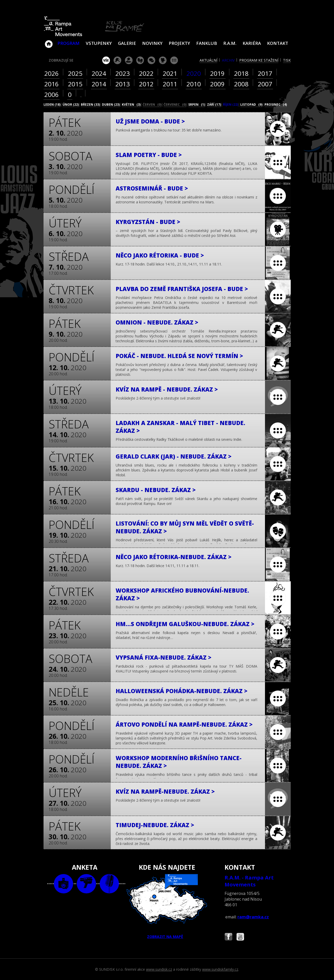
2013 (123, 84)
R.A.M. (230, 43)
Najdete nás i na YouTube (240, 937)
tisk (287, 60)
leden (52, 105)
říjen (231, 105)
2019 (217, 73)
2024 (99, 73)
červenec (175, 105)
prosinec (276, 105)
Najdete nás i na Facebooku (228, 937)
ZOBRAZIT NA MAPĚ (167, 907)
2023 (123, 73)
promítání (163, 60)
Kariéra (252, 43)
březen (90, 105)
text (109, 884)
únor (71, 105)
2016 (52, 84)
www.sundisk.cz (159, 969)
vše (106, 60)
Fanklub (207, 43)
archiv (228, 60)
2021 (170, 73)
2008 (241, 84)
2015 (75, 84)
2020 (194, 73)
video (86, 884)
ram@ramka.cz (253, 917)
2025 (75, 73)
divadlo (140, 60)
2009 (217, 84)
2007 (265, 84)
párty (129, 60)
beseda (151, 60)
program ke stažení (259, 60)
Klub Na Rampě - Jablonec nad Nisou (49, 41)
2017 (265, 73)
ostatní (174, 60)
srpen (197, 105)
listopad (251, 105)
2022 (146, 73)
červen (152, 105)
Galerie (127, 43)
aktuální (208, 60)
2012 (146, 84)
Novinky (152, 43)
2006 (52, 94)
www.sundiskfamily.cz (220, 969)
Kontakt (278, 43)
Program (68, 43)
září (214, 105)
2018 (241, 73)
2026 (52, 73)
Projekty (179, 43)
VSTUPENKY (99, 43)
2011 (170, 84)
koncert (117, 60)
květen (131, 105)
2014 (99, 84)
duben (111, 105)
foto (63, 884)
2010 (194, 84)
